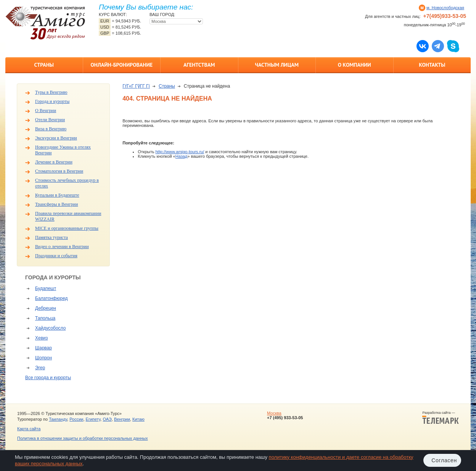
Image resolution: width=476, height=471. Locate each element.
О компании (355, 65)
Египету (93, 419)
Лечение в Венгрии (54, 162)
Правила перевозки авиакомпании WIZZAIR (68, 216)
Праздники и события (56, 256)
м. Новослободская (445, 8)
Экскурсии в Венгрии (56, 138)
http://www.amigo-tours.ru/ (180, 152)
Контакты (432, 65)
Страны (44, 65)
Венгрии (122, 419)
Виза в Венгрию (51, 129)
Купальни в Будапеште (57, 195)
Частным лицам (277, 65)
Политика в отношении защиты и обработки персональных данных (82, 438)
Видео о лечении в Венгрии (62, 247)
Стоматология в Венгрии (59, 171)
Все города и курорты (48, 378)
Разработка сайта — (441, 418)
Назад (182, 156)
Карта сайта (29, 429)
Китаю (138, 419)
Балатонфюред (51, 298)
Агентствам (199, 65)
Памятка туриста (51, 237)
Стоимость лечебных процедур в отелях (67, 183)
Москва (274, 413)
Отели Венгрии (50, 120)
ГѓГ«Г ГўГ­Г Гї (136, 86)
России (76, 419)
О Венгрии (46, 111)
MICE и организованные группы (67, 228)
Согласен (444, 460)
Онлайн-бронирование (121, 65)
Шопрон (43, 358)
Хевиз (41, 338)
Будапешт (46, 288)
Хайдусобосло (50, 328)
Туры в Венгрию (51, 92)
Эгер (40, 368)
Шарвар (43, 348)
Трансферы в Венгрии (56, 204)
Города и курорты (52, 101)
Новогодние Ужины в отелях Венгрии (63, 150)
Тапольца (45, 318)
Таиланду (58, 419)
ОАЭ (107, 419)
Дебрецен (46, 308)
